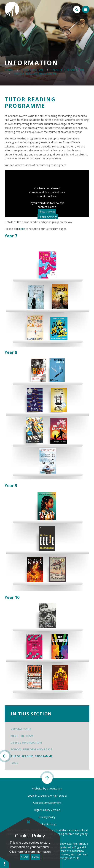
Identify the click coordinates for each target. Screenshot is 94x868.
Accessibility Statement (47, 803)
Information (33, 70)
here (22, 229)
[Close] (28, 822)
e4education (54, 788)
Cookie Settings (48, 217)
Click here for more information (30, 852)
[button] (4, 862)
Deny (36, 857)
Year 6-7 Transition (68, 70)
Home (9, 70)
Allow (25, 857)
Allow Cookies (47, 211)
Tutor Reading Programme (35, 74)
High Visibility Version (47, 810)
